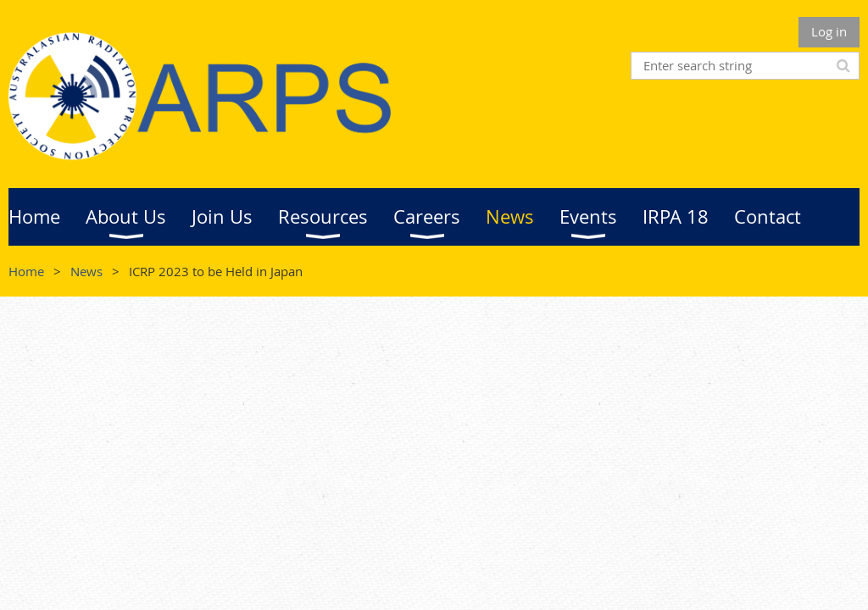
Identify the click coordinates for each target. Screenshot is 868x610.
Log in (829, 31)
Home (26, 271)
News (86, 271)
